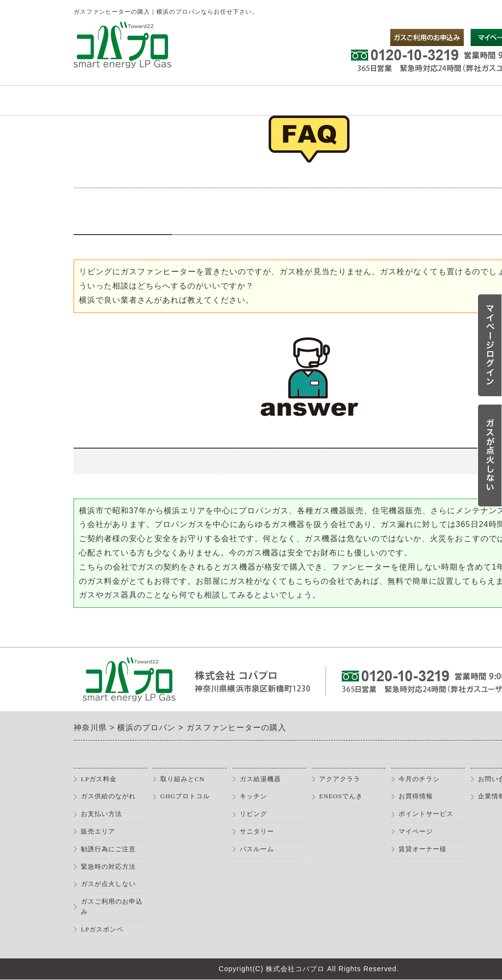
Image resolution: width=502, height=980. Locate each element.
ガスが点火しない (108, 884)
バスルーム (257, 849)
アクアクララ (340, 779)
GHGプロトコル (185, 796)
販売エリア (98, 831)
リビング (253, 814)
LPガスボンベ (102, 929)
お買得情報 (416, 796)
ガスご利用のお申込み (112, 907)
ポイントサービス (426, 814)
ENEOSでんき (341, 796)
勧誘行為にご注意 (108, 849)
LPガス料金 (99, 779)
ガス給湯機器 (260, 779)
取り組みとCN (182, 779)
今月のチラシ (419, 779)
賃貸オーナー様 (423, 849)
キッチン (253, 796)
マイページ (416, 831)
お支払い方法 (101, 814)
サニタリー (257, 831)
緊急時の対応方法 (108, 867)
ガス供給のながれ (108, 796)
